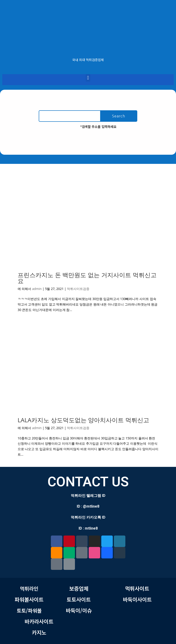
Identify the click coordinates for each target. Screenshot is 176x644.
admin (37, 289)
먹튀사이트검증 (78, 289)
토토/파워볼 (29, 610)
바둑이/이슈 (79, 610)
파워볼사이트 (29, 599)
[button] (88, 78)
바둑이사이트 (137, 599)
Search (119, 116)
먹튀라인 (29, 588)
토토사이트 (79, 599)
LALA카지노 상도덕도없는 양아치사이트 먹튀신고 (83, 420)
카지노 (39, 632)
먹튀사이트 (137, 588)
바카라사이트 (39, 621)
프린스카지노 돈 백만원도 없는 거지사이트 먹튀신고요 (87, 278)
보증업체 (79, 588)
